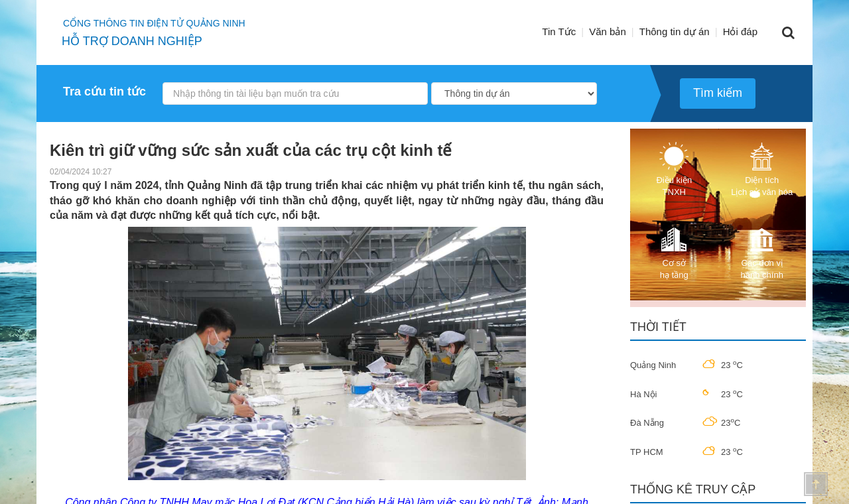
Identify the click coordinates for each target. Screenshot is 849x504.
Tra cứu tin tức (104, 92)
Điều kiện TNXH (674, 169)
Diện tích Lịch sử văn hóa (762, 169)
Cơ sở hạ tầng (674, 252)
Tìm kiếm (718, 93)
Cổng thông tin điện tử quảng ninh (154, 23)
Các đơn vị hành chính (762, 252)
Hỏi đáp (740, 31)
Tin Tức (559, 31)
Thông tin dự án (675, 31)
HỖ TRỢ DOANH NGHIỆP (132, 41)
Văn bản (608, 31)
